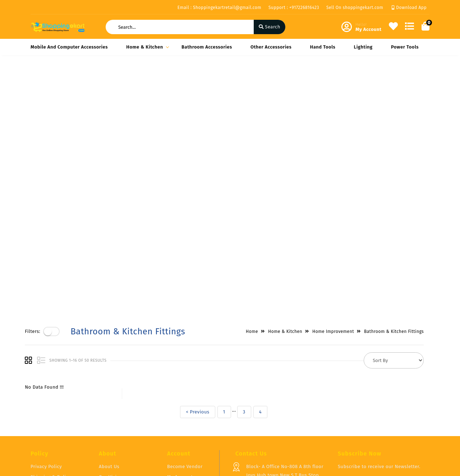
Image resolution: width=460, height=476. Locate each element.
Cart (172, 405)
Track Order (180, 415)
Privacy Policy (46, 374)
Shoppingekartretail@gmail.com (283, 431)
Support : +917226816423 (294, 8)
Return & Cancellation (56, 403)
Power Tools (405, 47)
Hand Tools (323, 47)
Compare (177, 395)
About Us (109, 374)
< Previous (203, 160)
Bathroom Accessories (207, 47)
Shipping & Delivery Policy (53, 388)
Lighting (363, 47)
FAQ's (105, 395)
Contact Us (111, 415)
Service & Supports (52, 414)
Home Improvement (339, 79)
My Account (180, 384)
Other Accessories (271, 47)
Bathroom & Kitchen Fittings (400, 79)
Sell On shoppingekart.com (355, 8)
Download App (409, 8)
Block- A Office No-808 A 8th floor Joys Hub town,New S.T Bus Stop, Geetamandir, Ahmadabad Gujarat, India (285, 387)
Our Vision (111, 384)
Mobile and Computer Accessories (69, 47)
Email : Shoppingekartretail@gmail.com (219, 8)
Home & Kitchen (146, 47)
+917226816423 (262, 415)
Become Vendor (185, 374)
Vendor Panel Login (121, 405)
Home (258, 79)
